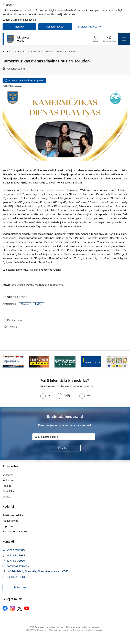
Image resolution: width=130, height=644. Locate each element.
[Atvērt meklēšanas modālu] (96, 40)
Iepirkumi (8, 480)
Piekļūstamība (10, 521)
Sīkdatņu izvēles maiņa (15, 531)
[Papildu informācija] (23, 577)
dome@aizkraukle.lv (18, 566)
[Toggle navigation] (124, 39)
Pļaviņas (25, 304)
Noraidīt (20, 27)
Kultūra (39, 304)
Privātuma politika (13, 515)
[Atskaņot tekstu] (16, 69)
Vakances (8, 475)
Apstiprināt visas (55, 27)
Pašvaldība (9, 491)
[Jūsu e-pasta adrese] (64, 437)
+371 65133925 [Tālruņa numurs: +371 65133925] (16, 550)
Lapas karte (9, 526)
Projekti (7, 486)
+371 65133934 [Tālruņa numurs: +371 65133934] (16, 555)
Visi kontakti (20, 587)
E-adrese (12, 577)
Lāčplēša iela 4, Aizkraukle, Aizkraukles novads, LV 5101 (38, 571)
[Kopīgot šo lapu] (65, 327)
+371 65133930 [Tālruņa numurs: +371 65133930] (16, 561)
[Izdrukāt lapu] (65, 320)
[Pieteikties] (64, 448)
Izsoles (6, 497)
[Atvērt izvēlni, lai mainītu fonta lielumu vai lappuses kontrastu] (109, 40)
